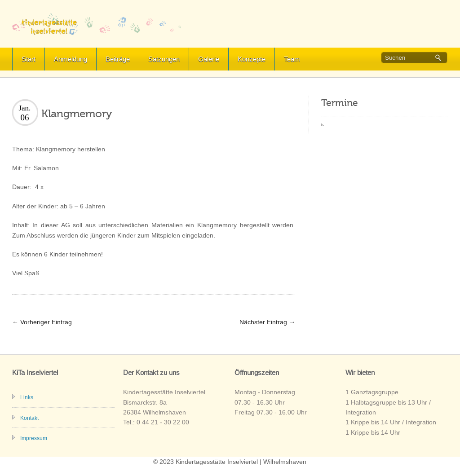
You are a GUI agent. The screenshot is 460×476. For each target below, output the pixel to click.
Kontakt (29, 418)
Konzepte (252, 59)
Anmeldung (71, 59)
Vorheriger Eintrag (42, 322)
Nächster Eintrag (267, 322)
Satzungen (164, 59)
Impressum (34, 438)
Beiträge (118, 59)
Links (27, 397)
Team (292, 59)
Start (29, 59)
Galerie (209, 59)
